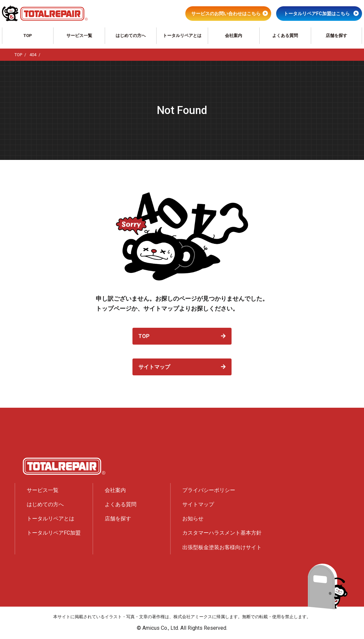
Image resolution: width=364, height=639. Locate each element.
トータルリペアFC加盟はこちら (317, 14)
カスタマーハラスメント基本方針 (222, 533)
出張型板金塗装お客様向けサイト (222, 547)
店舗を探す (336, 36)
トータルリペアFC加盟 (54, 533)
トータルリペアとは (182, 36)
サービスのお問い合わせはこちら (226, 14)
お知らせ (193, 519)
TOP (28, 36)
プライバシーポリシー (209, 490)
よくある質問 (285, 36)
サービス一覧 (79, 36)
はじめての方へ (131, 36)
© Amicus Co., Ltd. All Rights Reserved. (182, 628)
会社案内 (234, 36)
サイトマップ (154, 367)
